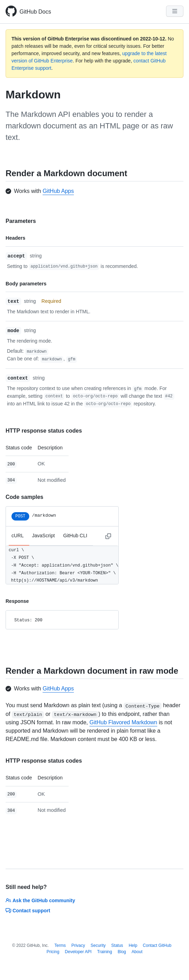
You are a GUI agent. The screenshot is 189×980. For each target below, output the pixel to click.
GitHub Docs (35, 12)
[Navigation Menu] (175, 11)
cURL (18, 536)
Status (117, 945)
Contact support (28, 911)
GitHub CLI (75, 536)
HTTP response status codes (44, 431)
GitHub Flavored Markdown (123, 722)
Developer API (78, 952)
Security (98, 945)
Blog (122, 952)
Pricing (53, 952)
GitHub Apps (58, 191)
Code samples (24, 497)
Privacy (78, 945)
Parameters (21, 221)
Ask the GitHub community (40, 900)
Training (105, 952)
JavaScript (43, 536)
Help (133, 945)
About (137, 952)
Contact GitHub (157, 945)
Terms (60, 945)
